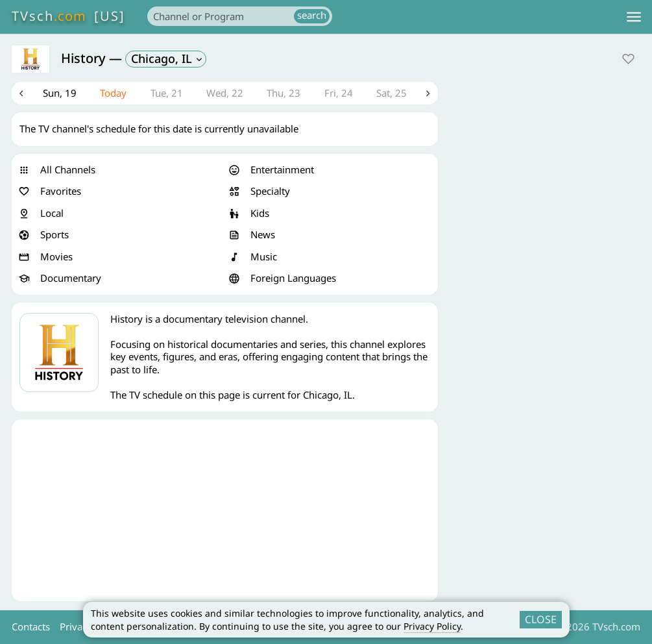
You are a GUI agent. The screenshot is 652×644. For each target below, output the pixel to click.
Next (428, 93)
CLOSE (541, 619)
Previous (21, 93)
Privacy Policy (432, 626)
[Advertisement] (225, 511)
